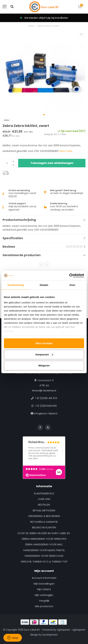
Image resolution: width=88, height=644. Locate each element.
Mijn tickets (44, 589)
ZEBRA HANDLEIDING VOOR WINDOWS (44, 539)
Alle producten (44, 606)
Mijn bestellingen (44, 584)
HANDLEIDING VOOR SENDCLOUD (44, 556)
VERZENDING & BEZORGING (44, 516)
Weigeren (44, 365)
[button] (44, 115)
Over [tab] (72, 285)
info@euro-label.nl (46, 413)
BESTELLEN (44, 505)
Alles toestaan (44, 343)
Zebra (7, 120)
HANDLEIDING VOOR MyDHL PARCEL (44, 550)
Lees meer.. (66, 151)
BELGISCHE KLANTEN (44, 527)
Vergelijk (44, 601)
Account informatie (44, 578)
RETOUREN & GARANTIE (44, 522)
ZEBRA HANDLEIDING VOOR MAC (44, 544)
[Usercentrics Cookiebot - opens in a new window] (69, 276)
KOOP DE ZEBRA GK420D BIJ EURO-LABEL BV (44, 533)
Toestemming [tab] (16, 285)
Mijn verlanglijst (44, 595)
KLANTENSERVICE (44, 493)
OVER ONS (44, 499)
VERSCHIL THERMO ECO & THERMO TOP (44, 562)
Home (31, 26)
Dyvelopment (50, 635)
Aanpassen (44, 354)
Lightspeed (63, 630)
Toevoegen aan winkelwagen (52, 163)
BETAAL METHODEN (44, 510)
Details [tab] (44, 285)
